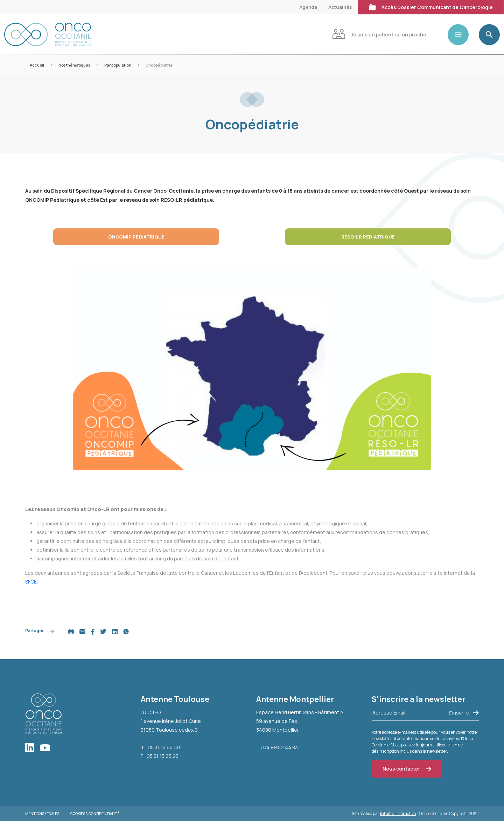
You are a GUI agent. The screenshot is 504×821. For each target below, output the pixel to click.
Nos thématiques (74, 65)
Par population (118, 65)
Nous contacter (407, 769)
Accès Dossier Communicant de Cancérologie (431, 6)
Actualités (340, 7)
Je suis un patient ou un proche (379, 34)
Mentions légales (42, 814)
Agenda (308, 7)
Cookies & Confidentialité (95, 814)
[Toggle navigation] (461, 35)
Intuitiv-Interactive (398, 813)
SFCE (31, 582)
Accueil (37, 65)
